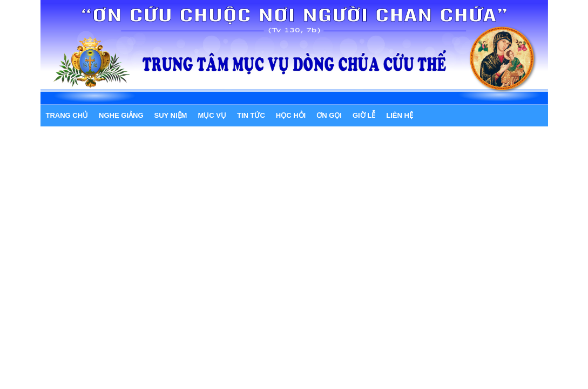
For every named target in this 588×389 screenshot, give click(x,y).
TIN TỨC (251, 115)
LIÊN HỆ (400, 115)
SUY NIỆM (171, 115)
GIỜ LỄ (364, 115)
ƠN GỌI (329, 115)
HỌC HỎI (291, 115)
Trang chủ (67, 115)
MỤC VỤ (212, 115)
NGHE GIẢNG (121, 115)
